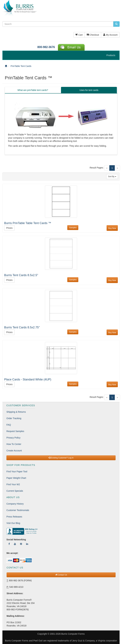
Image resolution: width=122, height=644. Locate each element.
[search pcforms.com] (116, 24)
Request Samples (15, 431)
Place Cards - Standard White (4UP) (28, 379)
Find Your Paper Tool (17, 472)
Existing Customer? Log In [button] (61, 458)
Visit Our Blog (13, 523)
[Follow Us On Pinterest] (21, 544)
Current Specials (15, 491)
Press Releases (14, 517)
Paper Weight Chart (16, 478)
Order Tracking (14, 418)
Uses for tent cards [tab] (89, 90)
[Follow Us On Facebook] (9, 544)
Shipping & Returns (16, 412)
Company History (15, 504)
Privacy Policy (13, 438)
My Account (110, 35)
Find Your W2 (13, 484)
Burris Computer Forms (73, 634)
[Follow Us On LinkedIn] (27, 544)
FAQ (9, 425)
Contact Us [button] (61, 575)
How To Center (14, 444)
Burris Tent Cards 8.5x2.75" (22, 327)
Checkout (93, 35)
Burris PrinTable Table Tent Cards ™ (28, 223)
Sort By (112, 177)
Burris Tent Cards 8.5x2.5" (21, 275)
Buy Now (112, 228)
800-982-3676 (46, 47)
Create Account (14, 451)
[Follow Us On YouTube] (15, 544)
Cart (79, 35)
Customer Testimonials (18, 510)
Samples (73, 228)
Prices (9, 228)
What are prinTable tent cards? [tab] (33, 90)
